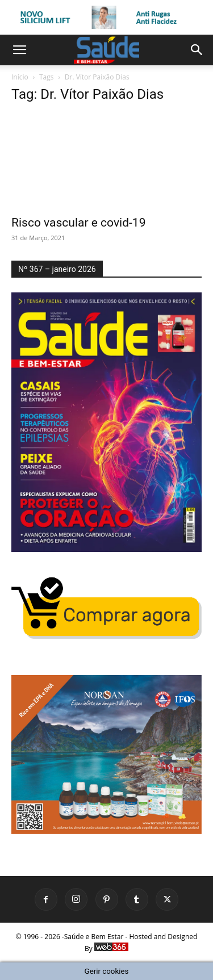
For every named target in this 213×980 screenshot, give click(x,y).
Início (20, 77)
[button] (19, 50)
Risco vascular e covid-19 (78, 223)
